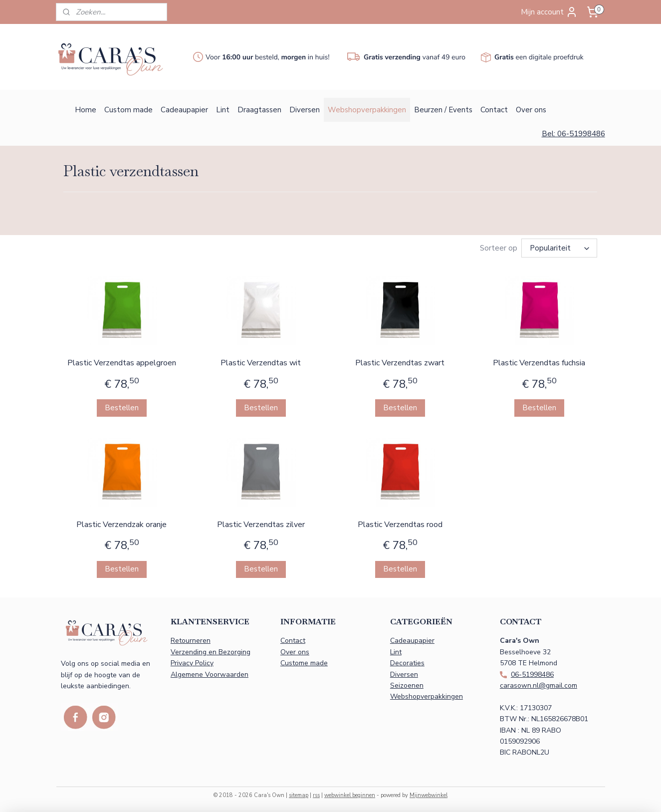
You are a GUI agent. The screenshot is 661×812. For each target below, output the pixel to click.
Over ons (531, 110)
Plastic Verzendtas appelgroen (122, 361)
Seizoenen (407, 684)
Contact (494, 110)
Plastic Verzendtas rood (400, 523)
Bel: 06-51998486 (573, 134)
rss (316, 794)
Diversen (305, 110)
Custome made (304, 662)
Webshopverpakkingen (367, 110)
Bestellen (122, 406)
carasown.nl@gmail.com (539, 684)
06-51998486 (532, 673)
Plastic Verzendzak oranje (121, 523)
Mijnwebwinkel (429, 794)
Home (86, 110)
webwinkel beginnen (350, 794)
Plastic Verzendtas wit (261, 361)
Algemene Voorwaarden (210, 673)
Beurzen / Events (443, 110)
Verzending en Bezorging (211, 651)
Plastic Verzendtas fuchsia (540, 361)
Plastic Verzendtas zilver (261, 523)
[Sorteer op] (560, 247)
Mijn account (549, 12)
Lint (223, 110)
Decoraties (407, 662)
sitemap (299, 794)
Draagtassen (259, 110)
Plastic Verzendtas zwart (400, 361)
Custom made (128, 110)
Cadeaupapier (184, 110)
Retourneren (191, 639)
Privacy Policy (192, 662)
